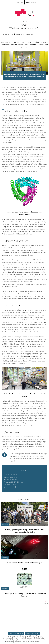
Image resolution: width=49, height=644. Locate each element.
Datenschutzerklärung (37, 642)
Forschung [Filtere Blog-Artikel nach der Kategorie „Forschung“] (5, 558)
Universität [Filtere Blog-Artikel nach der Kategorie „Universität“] (5, 525)
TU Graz (24, 22)
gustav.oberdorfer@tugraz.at (13, 487)
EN (18, 3)
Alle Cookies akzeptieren (16, 633)
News (24, 25)
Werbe (39, 636)
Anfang (45, 603)
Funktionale (24, 636)
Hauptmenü (31, 3)
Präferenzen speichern (33, 633)
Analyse (33, 636)
